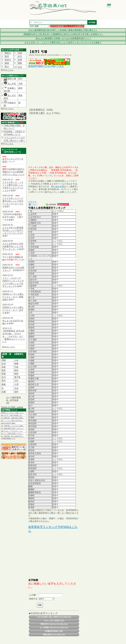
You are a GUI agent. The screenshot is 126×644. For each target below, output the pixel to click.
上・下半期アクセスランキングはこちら (54, 627)
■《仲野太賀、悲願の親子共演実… (13, 418)
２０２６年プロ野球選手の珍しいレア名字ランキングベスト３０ (13, 230)
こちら (10, 70)
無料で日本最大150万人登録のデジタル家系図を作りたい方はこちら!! (14, 172)
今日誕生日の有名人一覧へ (54, 631)
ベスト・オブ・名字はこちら (54, 620)
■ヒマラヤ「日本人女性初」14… (12, 415)
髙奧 (20, 60)
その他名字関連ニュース (8, 438)
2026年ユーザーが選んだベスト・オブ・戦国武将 (13, 297)
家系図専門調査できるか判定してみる (46, 66)
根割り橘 (12, 79)
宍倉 (16, 367)
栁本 (16, 370)
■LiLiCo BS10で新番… (9, 423)
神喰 (16, 364)
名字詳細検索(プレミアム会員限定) (67, 26)
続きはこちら (9, 347)
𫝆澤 (16, 384)
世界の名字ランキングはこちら (54, 634)
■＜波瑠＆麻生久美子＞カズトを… (13, 428)
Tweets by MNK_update (12, 407)
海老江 (8, 60)
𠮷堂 (16, 388)
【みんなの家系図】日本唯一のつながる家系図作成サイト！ (63, 38)
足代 (4, 377)
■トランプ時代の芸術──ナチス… (12, 434)
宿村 (16, 392)
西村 (4, 370)
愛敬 (4, 384)
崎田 (20, 88)
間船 (20, 63)
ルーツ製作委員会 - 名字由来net (13, 400)
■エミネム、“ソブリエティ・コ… (12, 431)
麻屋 (7, 63)
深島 (4, 367)
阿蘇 (4, 374)
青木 (4, 380)
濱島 (20, 95)
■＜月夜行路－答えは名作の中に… (13, 436)
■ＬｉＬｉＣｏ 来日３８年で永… (12, 421)
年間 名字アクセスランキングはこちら (54, 624)
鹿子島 (17, 377)
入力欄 (32, 595)
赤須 (4, 364)
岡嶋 (4, 360)
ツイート (32, 202)
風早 (7, 56)
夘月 (20, 56)
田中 (20, 79)
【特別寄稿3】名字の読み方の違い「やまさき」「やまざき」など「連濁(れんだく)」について (14, 336)
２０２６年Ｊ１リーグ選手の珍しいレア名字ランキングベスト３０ (13, 201)
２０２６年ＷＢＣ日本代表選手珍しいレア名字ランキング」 (13, 246)
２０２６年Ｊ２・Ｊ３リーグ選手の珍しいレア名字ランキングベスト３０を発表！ (63, 43)
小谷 (16, 360)
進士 (7, 67)
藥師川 (8, 53)
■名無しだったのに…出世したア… (13, 413)
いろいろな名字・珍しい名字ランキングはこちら (54, 617)
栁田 (16, 374)
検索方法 (33, 599)
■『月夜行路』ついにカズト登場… (13, 426)
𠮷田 (20, 67)
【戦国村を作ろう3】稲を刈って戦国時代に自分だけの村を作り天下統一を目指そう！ (63, 34)
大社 (16, 380)
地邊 (20, 53)
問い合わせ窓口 (59, 187)
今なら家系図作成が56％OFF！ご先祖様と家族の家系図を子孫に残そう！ (63, 30)
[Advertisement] (54, 88)
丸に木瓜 (10, 84)
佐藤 (4, 392)
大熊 (20, 84)
